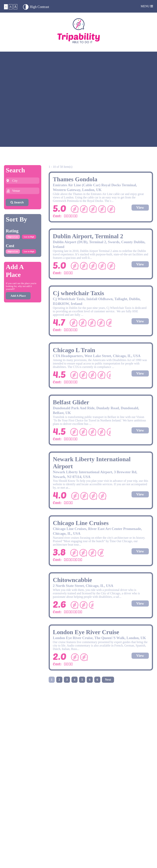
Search (17, 202)
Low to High (29, 237)
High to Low (13, 237)
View (140, 207)
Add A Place (18, 296)
